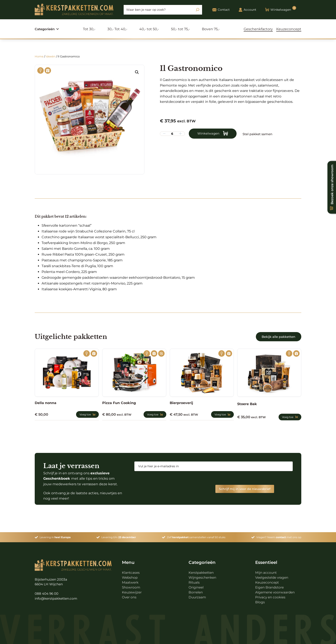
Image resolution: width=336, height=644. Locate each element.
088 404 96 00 (47, 592)
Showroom (131, 585)
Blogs (260, 600)
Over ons (130, 595)
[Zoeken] (198, 10)
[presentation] (167, 483)
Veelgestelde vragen (273, 576)
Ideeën (51, 56)
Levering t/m (119, 535)
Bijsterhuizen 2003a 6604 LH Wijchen (52, 580)
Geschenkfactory (258, 29)
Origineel (196, 585)
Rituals (194, 580)
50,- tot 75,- (181, 29)
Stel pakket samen (262, 134)
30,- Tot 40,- (118, 29)
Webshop (130, 576)
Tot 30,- (90, 29)
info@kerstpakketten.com (57, 597)
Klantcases (131, 571)
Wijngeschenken (203, 576)
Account (247, 10)
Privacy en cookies (271, 595)
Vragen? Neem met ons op (279, 535)
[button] (137, 72)
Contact (221, 10)
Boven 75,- (212, 29)
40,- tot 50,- (150, 29)
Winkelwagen (209, 134)
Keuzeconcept (289, 29)
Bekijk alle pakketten (275, 337)
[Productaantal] (172, 134)
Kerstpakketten (202, 571)
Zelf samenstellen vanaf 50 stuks (196, 535)
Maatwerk (130, 580)
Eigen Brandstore (270, 585)
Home (39, 56)
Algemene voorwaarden (276, 590)
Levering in (55, 535)
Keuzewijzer (132, 590)
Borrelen (196, 590)
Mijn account (266, 571)
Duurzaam (198, 595)
